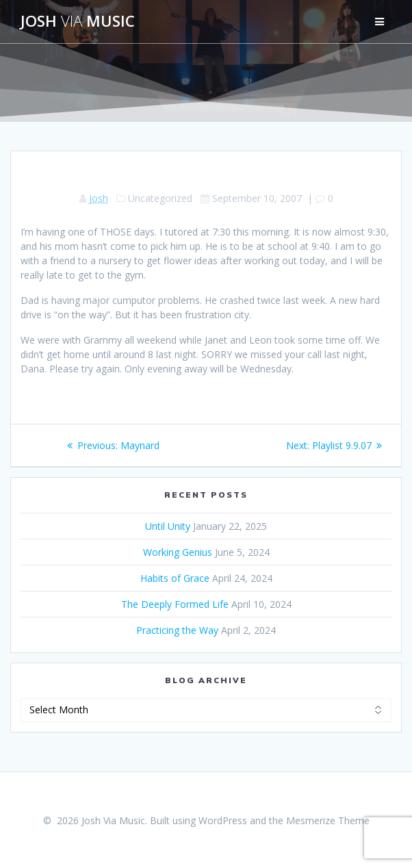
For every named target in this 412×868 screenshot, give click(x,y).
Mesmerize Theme (328, 820)
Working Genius (178, 552)
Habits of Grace (175, 578)
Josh (99, 198)
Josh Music (78, 21)
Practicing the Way (177, 630)
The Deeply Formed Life (175, 604)
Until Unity (168, 526)
